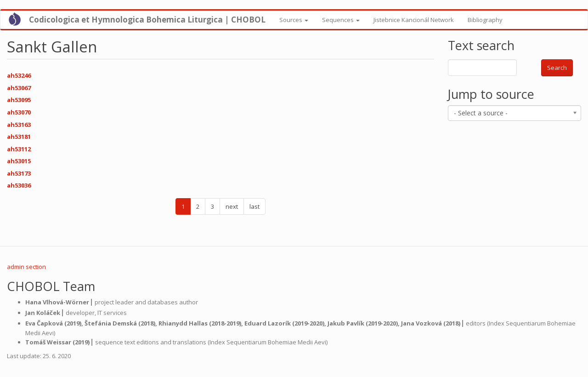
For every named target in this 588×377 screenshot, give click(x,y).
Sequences (341, 20)
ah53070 (19, 112)
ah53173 (19, 173)
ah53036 (19, 185)
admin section (26, 267)
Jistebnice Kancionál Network (414, 20)
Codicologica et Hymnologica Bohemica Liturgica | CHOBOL (147, 20)
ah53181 (19, 137)
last (254, 206)
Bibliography (485, 20)
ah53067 (19, 88)
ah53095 (19, 100)
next (232, 206)
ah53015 (19, 161)
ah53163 (19, 125)
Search (557, 68)
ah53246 (19, 75)
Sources (294, 20)
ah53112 (19, 149)
